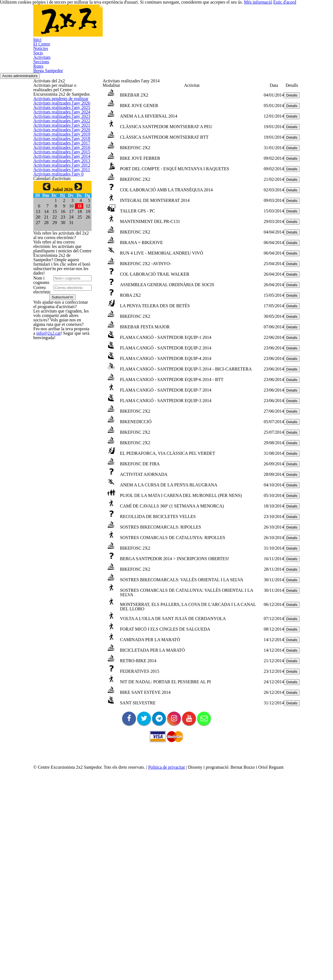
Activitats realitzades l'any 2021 (59, 216)
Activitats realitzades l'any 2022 (59, 203)
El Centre (105, 24)
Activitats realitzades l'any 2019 (59, 243)
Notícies (133, 24)
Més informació (269, 966)
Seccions (211, 24)
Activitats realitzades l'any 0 (56, 362)
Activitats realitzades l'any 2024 (59, 177)
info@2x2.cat (43, 736)
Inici (81, 24)
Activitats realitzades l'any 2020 (59, 230)
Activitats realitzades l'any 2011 (59, 349)
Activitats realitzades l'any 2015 (59, 296)
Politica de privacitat (177, 949)
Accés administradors (312, 56)
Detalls (282, 115)
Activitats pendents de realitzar (59, 137)
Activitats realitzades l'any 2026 (59, 150)
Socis (157, 24)
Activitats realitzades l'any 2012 (59, 335)
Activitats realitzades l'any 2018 (59, 256)
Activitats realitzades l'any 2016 (59, 282)
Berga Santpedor (269, 24)
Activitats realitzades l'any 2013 (59, 322)
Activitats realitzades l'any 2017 (59, 269)
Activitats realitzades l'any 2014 (59, 309)
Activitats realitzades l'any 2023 (59, 190)
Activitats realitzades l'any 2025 (59, 163)
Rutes (236, 24)
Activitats (182, 24)
